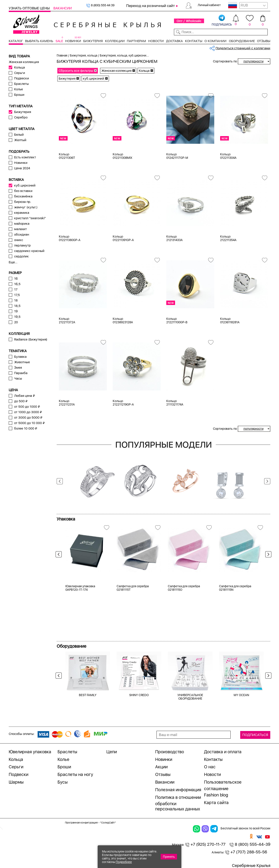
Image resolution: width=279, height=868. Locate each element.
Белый (19, 135)
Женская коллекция (24, 62)
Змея (18, 368)
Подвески (22, 78)
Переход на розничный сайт (151, 6)
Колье (19, 89)
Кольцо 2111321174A (175, 403)
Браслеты (21, 84)
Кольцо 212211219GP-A (123, 403)
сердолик (21, 256)
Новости (156, 41)
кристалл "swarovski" (30, 218)
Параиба (21, 373)
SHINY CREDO (139, 695)
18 (16, 300)
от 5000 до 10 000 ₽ (29, 423)
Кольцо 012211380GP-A (70, 238)
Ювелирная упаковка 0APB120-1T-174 (80, 588)
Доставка (174, 41)
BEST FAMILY (88, 695)
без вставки (23, 191)
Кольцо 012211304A (228, 156)
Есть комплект (25, 157)
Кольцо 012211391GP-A (123, 238)
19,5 (17, 317)
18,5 (17, 306)
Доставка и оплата (223, 752)
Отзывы (264, 41)
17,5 (17, 295)
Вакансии (63, 8)
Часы (18, 378)
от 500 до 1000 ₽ (27, 407)
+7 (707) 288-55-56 (246, 852)
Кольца (20, 67)
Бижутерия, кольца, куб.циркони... (124, 55)
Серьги (20, 73)
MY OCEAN (241, 695)
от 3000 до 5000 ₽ (28, 418)
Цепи (112, 752)
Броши (19, 95)
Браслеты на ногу (75, 774)
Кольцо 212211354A (228, 238)
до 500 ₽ (21, 401)
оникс (19, 240)
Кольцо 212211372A (67, 320)
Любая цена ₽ (25, 396)
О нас (210, 767)
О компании (215, 41)
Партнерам (136, 41)
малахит (20, 229)
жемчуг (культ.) (26, 207)
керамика (22, 213)
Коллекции (115, 41)
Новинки (73, 41)
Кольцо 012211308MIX (122, 156)
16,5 (17, 284)
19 (16, 311)
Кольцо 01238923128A (123, 320)
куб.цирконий (25, 185)
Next (267, 481)
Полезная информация (178, 790)
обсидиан (22, 235)
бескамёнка (23, 196)
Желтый (20, 140)
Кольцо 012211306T (67, 156)
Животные (22, 362)
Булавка (20, 357)
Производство (170, 752)
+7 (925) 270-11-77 (205, 844)
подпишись (222, 21)
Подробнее (124, 862)
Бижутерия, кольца (84, 55)
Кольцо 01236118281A (230, 320)
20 (16, 322)
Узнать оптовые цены (30, 8)
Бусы (63, 782)
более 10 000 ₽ (26, 428)
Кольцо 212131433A (174, 238)
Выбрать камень (39, 41)
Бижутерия (93, 41)
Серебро (21, 117)
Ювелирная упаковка (30, 752)
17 (16, 289)
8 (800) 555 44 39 (100, 5)
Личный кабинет (209, 5)
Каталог (16, 41)
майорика (22, 224)
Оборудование (242, 41)
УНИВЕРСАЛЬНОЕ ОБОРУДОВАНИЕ (190, 697)
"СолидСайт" (108, 823)
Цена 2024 (22, 168)
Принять (169, 857)
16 (16, 279)
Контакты (194, 41)
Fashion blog (216, 795)
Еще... (13, 262)
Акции (161, 767)
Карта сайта (216, 803)
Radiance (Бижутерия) (31, 339)
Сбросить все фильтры (76, 71)
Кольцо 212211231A (67, 403)
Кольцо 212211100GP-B (177, 320)
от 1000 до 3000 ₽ (28, 412)
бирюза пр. (23, 202)
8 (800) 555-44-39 (250, 844)
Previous (60, 481)
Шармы (16, 782)
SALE (59, 41)
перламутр (22, 245)
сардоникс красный (29, 251)
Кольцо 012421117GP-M (177, 156)
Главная (62, 55)
